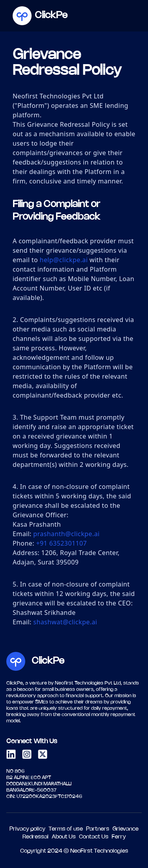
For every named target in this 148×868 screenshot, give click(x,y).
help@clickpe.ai (64, 260)
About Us (64, 837)
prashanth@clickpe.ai (66, 534)
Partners (98, 829)
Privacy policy (27, 829)
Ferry (119, 837)
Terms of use (66, 829)
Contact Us (94, 837)
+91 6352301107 (61, 543)
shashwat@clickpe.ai (65, 622)
